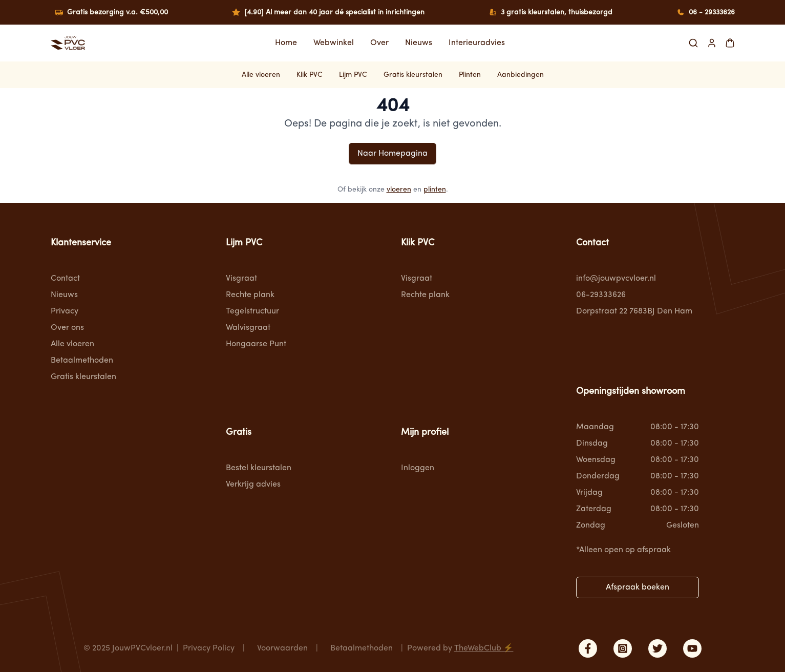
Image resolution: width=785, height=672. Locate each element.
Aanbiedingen (521, 75)
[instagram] (623, 648)
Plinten (470, 75)
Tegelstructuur (252, 311)
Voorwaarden (282, 648)
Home (286, 43)
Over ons (67, 328)
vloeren (399, 190)
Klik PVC (310, 75)
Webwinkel (334, 43)
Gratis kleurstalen (413, 75)
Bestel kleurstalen (259, 468)
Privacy (65, 311)
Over (379, 43)
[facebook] (588, 648)
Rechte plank (250, 295)
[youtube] (692, 648)
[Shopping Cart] (730, 43)
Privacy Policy (209, 648)
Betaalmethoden (82, 361)
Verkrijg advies (253, 485)
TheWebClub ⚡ (484, 648)
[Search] (693, 43)
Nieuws (419, 43)
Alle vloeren (261, 75)
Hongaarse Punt (256, 344)
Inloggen (418, 468)
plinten (435, 190)
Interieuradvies (477, 43)
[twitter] (657, 648)
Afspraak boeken (638, 587)
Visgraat (241, 279)
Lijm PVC (353, 75)
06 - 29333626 (712, 12)
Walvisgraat (248, 328)
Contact (65, 279)
